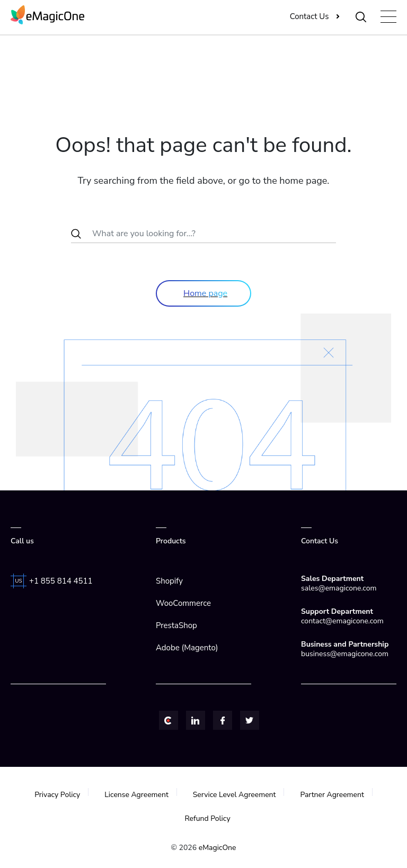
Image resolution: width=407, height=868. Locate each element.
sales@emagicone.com (339, 588)
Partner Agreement (333, 795)
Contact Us (309, 16)
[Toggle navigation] (388, 17)
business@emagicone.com (345, 654)
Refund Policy (207, 818)
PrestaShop (176, 625)
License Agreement (136, 795)
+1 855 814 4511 (61, 581)
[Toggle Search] (361, 16)
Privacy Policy (57, 795)
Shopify (169, 581)
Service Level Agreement (235, 795)
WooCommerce (183, 603)
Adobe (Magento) (187, 648)
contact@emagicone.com (342, 621)
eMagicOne (218, 848)
